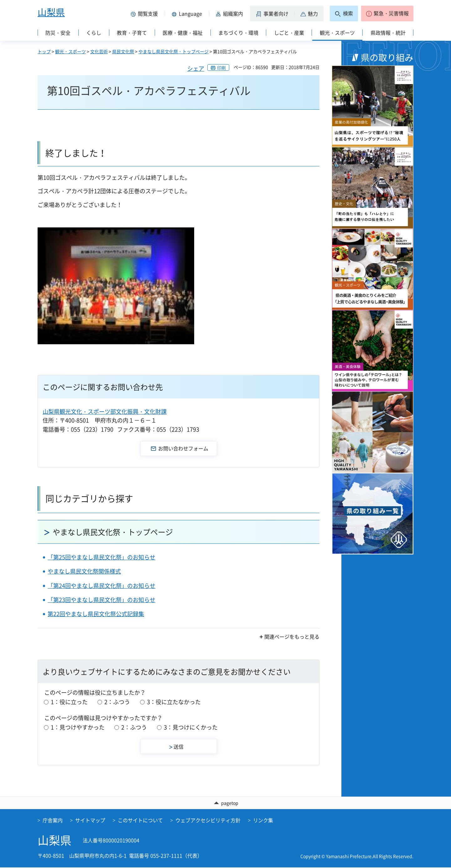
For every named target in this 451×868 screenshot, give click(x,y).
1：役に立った (69, 702)
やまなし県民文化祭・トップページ (174, 51)
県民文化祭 (123, 51)
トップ (44, 51)
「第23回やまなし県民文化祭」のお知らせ (101, 600)
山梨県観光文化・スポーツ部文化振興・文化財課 (105, 411)
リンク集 (263, 821)
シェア (196, 68)
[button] (145, 13)
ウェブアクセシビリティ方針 (208, 821)
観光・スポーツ (70, 51)
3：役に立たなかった (174, 702)
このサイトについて (140, 821)
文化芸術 (99, 51)
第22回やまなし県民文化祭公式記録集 (96, 614)
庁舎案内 (53, 821)
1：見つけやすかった (78, 727)
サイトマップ (90, 821)
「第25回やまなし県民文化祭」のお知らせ (101, 557)
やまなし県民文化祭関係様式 (84, 571)
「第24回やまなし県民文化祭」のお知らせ (101, 586)
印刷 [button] (221, 68)
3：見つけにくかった (191, 727)
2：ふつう (117, 702)
